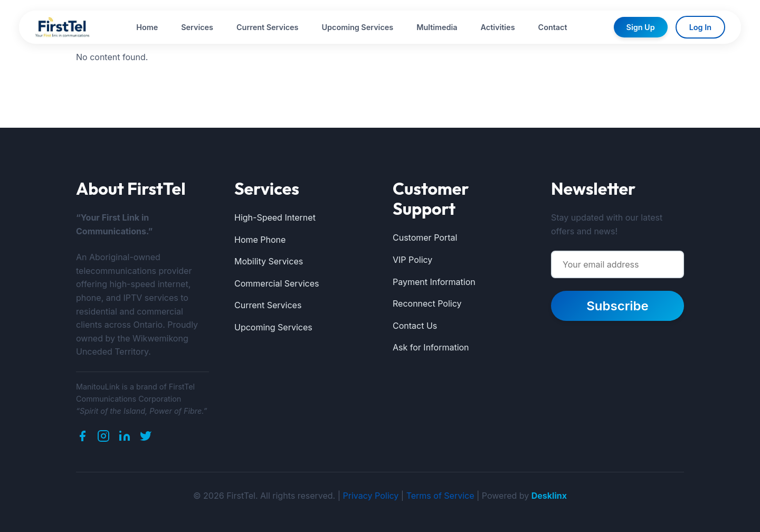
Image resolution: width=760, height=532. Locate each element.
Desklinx (549, 496)
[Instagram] (103, 438)
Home (147, 27)
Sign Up (641, 27)
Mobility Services (269, 261)
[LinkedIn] (125, 438)
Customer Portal (425, 237)
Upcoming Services (358, 27)
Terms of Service (440, 496)
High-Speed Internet (275, 217)
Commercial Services (277, 283)
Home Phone (260, 240)
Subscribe (617, 306)
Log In (700, 27)
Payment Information (434, 282)
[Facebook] (82, 438)
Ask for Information (431, 347)
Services (197, 27)
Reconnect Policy (427, 303)
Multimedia (437, 27)
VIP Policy (412, 260)
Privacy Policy (371, 496)
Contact (553, 27)
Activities (498, 27)
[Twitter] (146, 438)
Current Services (268, 27)
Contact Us (415, 326)
